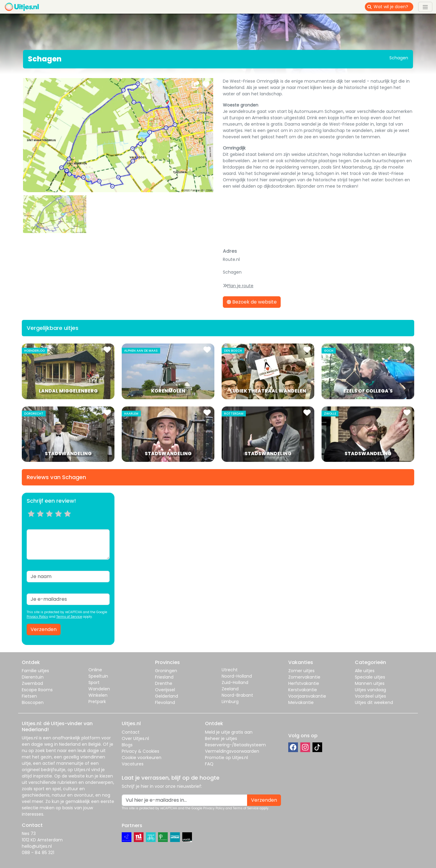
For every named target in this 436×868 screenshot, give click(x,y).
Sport (94, 682)
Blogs (127, 745)
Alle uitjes (365, 671)
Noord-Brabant (237, 695)
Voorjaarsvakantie (307, 696)
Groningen (166, 671)
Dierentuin (33, 677)
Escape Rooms (37, 690)
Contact (131, 732)
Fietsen (29, 696)
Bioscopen (33, 702)
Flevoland (165, 702)
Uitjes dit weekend (374, 702)
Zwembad (32, 683)
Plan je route (240, 286)
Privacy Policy (37, 617)
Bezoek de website (252, 302)
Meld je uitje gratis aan (229, 732)
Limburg (230, 702)
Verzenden (44, 629)
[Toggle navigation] (425, 7)
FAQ (209, 764)
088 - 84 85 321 (38, 853)
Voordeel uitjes (370, 696)
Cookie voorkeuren (142, 758)
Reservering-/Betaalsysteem (235, 745)
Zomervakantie (304, 677)
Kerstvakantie (303, 690)
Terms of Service (69, 617)
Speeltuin (98, 676)
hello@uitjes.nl (37, 846)
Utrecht (230, 670)
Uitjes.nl (30, 738)
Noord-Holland (237, 676)
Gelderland (167, 696)
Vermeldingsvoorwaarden (232, 751)
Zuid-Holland (235, 682)
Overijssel (165, 690)
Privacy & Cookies (140, 751)
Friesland (164, 677)
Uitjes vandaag (370, 690)
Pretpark (97, 702)
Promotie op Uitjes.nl (226, 758)
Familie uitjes (35, 671)
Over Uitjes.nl (135, 738)
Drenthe (164, 683)
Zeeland (230, 689)
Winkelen (98, 695)
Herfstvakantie (304, 683)
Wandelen (99, 689)
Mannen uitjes (370, 683)
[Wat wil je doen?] (393, 7)
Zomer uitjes (301, 671)
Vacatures (133, 764)
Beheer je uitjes (221, 738)
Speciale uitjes (370, 677)
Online (95, 670)
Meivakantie (301, 702)
